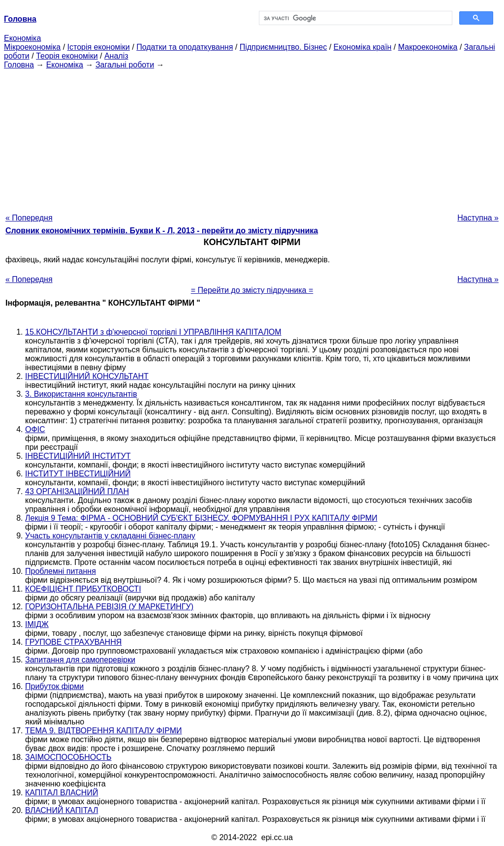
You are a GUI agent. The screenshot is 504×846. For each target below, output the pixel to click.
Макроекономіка (428, 47)
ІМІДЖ (37, 624)
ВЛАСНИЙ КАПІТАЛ (62, 810)
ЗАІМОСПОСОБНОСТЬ (68, 757)
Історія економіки (99, 47)
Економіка (22, 38)
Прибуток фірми (54, 686)
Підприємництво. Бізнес (283, 47)
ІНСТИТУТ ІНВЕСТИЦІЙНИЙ (78, 474)
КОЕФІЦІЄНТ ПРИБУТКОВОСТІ (83, 589)
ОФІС (35, 429)
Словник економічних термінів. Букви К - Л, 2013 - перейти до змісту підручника (162, 231)
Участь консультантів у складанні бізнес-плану (110, 536)
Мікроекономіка (32, 47)
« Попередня (29, 218)
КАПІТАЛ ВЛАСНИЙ (62, 793)
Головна (19, 65)
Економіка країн (363, 47)
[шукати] (355, 18)
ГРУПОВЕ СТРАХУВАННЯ (73, 642)
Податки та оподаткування (185, 47)
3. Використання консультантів (81, 394)
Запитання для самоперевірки (80, 660)
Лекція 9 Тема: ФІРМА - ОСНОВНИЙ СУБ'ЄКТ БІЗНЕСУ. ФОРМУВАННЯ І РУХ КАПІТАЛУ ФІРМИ (201, 518)
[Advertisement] (252, 138)
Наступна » (478, 218)
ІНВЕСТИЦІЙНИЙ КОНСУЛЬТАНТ (87, 376)
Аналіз (116, 56)
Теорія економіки (67, 56)
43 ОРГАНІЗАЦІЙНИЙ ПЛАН (77, 491)
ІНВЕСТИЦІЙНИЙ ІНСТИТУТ (78, 456)
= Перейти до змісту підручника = (252, 290)
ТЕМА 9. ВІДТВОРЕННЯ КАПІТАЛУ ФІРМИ (104, 731)
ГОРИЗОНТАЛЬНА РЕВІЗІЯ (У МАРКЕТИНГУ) (109, 607)
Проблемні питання (61, 571)
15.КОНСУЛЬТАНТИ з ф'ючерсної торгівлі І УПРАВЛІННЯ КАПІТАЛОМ (153, 332)
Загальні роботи (125, 65)
